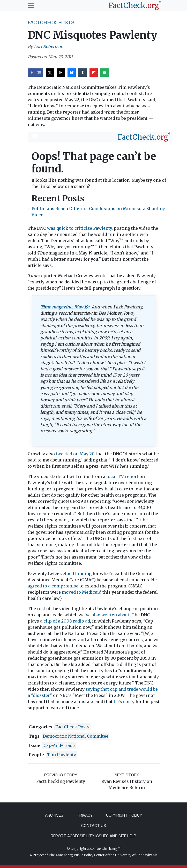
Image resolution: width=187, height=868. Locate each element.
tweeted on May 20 (75, 454)
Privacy (85, 815)
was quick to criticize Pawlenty (79, 228)
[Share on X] (50, 73)
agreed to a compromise (53, 586)
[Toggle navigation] (31, 5)
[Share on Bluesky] (72, 73)
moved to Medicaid (82, 592)
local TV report (122, 476)
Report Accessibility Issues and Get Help (94, 836)
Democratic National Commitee (76, 736)
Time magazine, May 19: (65, 307)
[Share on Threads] (61, 73)
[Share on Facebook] (35, 73)
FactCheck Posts (51, 22)
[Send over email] (104, 73)
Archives (54, 815)
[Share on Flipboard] (94, 73)
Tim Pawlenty (62, 755)
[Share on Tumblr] (83, 73)
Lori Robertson (49, 46)
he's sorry (124, 702)
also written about (110, 615)
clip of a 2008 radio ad (67, 621)
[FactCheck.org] (135, 5)
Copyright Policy (124, 815)
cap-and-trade (59, 745)
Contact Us (94, 826)
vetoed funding (76, 574)
